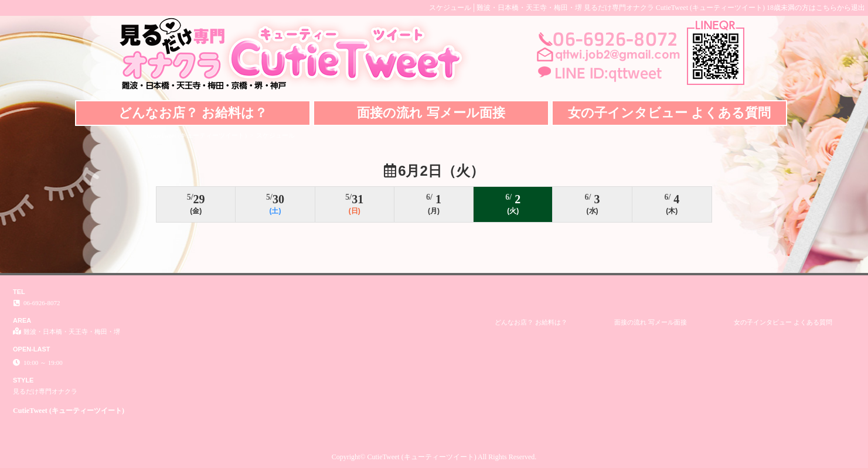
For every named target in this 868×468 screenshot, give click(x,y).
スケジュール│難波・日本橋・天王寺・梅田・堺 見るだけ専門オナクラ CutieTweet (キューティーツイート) (597, 8)
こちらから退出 (840, 8)
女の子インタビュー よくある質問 (669, 113)
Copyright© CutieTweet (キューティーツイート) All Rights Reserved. (434, 457)
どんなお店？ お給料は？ (193, 113)
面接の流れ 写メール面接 (431, 113)
